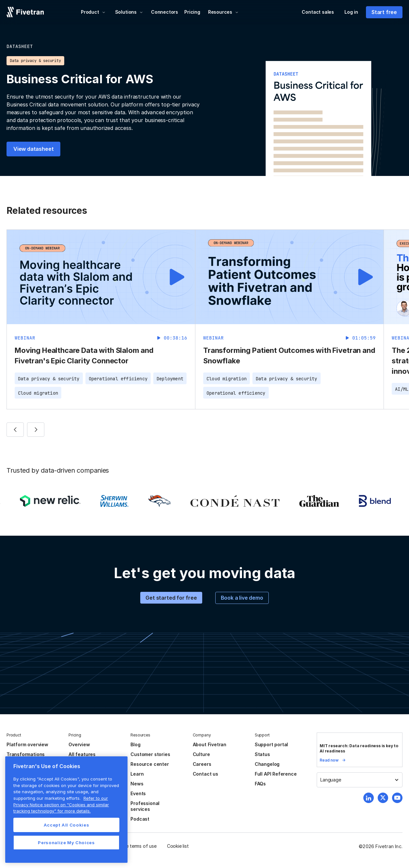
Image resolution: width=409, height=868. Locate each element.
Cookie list (178, 846)
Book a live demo (242, 598)
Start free (384, 12)
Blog (135, 744)
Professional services (145, 806)
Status (262, 754)
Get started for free (171, 598)
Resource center (150, 764)
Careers (202, 764)
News (137, 784)
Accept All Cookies (67, 825)
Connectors (165, 12)
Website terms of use (134, 846)
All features (82, 754)
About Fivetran (210, 744)
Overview (79, 744)
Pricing (192, 12)
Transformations (26, 754)
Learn (137, 774)
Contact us (205, 774)
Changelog (267, 764)
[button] (93, 12)
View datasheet (33, 149)
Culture (201, 754)
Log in (351, 12)
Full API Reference (276, 774)
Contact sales (318, 12)
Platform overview (27, 744)
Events (138, 793)
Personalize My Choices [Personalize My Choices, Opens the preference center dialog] (66, 843)
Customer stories (150, 754)
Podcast (140, 819)
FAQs (260, 784)
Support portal (271, 744)
